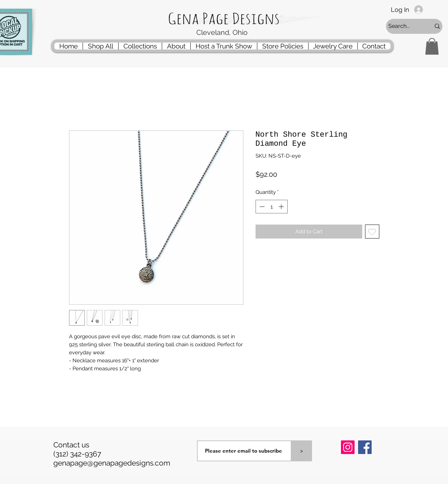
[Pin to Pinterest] (350, 466)
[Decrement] (261, 207)
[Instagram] (348, 447)
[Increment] (282, 207)
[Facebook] (365, 447)
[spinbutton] (271, 207)
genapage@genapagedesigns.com (112, 463)
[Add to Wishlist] (372, 232)
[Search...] (404, 26)
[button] (432, 46)
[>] (302, 451)
